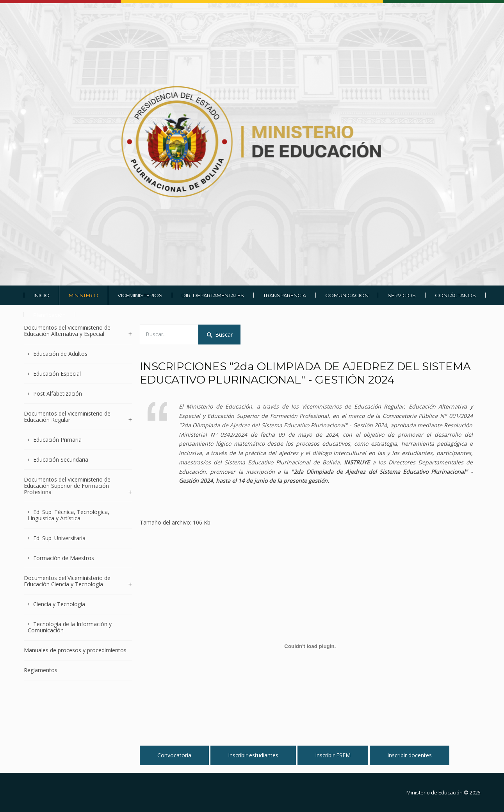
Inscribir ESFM (333, 755)
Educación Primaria (57, 440)
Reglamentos (41, 670)
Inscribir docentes (410, 755)
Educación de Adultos (60, 354)
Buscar (219, 335)
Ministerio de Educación (435, 792)
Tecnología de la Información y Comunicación (70, 627)
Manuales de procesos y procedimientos (75, 650)
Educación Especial (57, 374)
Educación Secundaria (61, 460)
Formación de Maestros (64, 558)
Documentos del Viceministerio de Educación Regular (67, 417)
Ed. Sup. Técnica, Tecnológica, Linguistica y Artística (69, 515)
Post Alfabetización (58, 394)
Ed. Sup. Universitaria (59, 538)
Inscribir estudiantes (253, 755)
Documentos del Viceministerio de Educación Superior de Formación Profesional (67, 486)
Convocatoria (174, 755)
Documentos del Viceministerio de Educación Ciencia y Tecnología (67, 581)
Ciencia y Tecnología (59, 604)
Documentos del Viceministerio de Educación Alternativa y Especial (67, 331)
